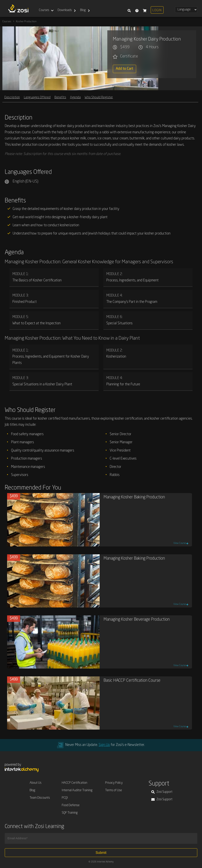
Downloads (65, 10)
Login (157, 10)
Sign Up (104, 745)
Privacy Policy (114, 783)
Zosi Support (162, 792)
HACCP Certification (74, 783)
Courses (44, 10)
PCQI (65, 798)
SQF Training (70, 813)
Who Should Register (99, 97)
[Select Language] (186, 10)
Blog (83, 10)
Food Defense (71, 805)
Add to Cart (124, 69)
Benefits (60, 97)
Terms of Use (114, 790)
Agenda (75, 97)
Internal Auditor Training (77, 790)
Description (12, 97)
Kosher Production (26, 22)
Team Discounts (40, 798)
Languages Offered (37, 97)
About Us (36, 783)
